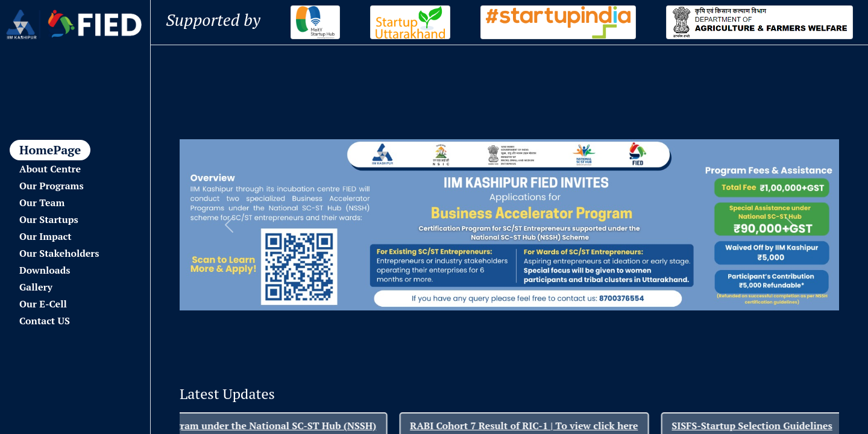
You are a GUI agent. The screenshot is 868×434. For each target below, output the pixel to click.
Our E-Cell (43, 304)
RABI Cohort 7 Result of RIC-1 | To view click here (539, 426)
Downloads (45, 270)
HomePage (50, 150)
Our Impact (46, 236)
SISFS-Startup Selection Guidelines (767, 426)
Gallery (36, 287)
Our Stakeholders (59, 253)
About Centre (50, 169)
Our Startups (49, 219)
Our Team (42, 203)
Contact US (45, 321)
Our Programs (52, 186)
